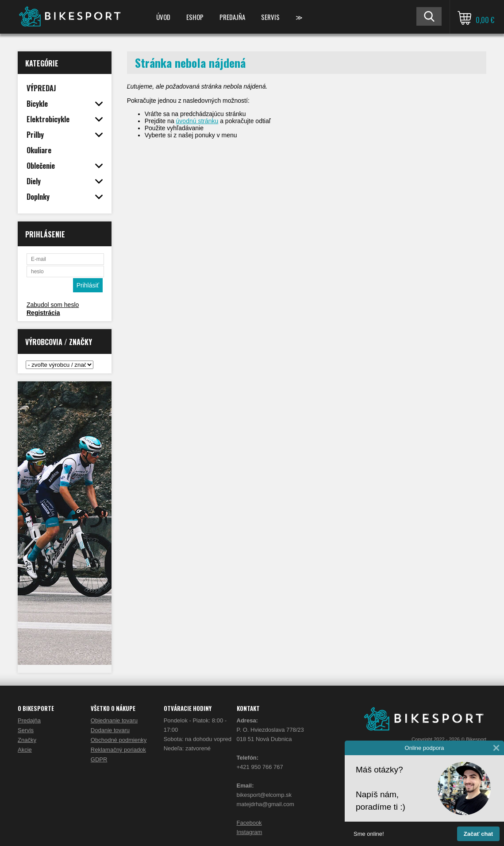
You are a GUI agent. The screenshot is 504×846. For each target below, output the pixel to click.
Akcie (25, 750)
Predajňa (232, 17)
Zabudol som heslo (53, 305)
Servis (270, 17)
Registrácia (43, 313)
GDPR (99, 759)
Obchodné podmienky (119, 740)
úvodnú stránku (197, 121)
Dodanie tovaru (110, 730)
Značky (27, 740)
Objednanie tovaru (114, 720)
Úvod (163, 17)
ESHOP (195, 17)
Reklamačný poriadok (118, 750)
